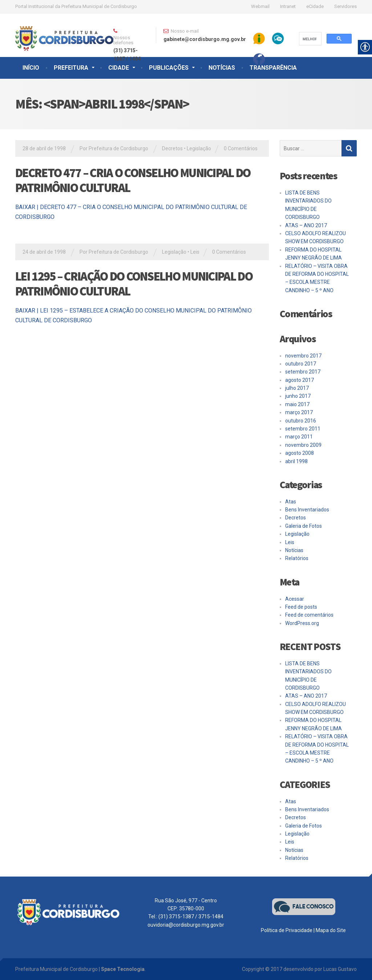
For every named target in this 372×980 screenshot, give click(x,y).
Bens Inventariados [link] (307, 510)
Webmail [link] (260, 6)
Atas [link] (291, 502)
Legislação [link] (199, 148)
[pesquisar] (310, 39)
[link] (64, 32)
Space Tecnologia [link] (123, 969)
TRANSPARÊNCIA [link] (273, 68)
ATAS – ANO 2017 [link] (306, 225)
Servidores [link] (345, 6)
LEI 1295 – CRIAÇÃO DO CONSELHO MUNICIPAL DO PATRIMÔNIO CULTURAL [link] (134, 284)
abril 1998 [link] (296, 461)
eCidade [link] (315, 6)
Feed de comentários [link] (309, 615)
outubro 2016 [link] (301, 421)
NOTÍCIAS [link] (222, 68)
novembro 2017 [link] (303, 356)
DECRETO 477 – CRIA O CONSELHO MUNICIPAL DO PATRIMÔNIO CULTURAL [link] (133, 180)
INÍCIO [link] (31, 68)
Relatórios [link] (297, 558)
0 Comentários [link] (241, 148)
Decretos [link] (172, 148)
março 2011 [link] (299, 437)
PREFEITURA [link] (71, 68)
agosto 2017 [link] (300, 380)
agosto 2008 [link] (300, 453)
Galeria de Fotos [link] (304, 526)
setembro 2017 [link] (303, 372)
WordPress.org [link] (302, 623)
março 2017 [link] (299, 412)
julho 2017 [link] (297, 388)
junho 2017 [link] (298, 396)
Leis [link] (195, 252)
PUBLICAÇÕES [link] (169, 68)
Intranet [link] (288, 6)
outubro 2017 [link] (301, 364)
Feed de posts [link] (301, 607)
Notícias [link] (294, 550)
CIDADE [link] (119, 68)
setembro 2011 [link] (303, 429)
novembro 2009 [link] (303, 445)
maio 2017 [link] (297, 404)
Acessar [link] (295, 599)
